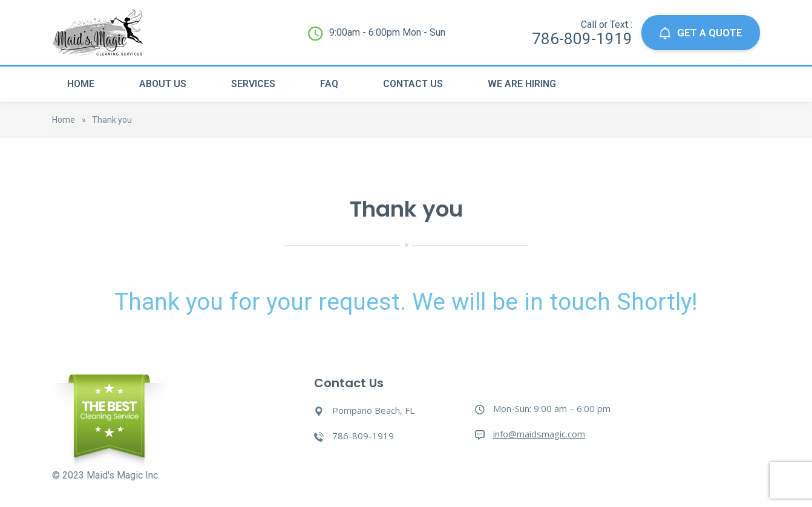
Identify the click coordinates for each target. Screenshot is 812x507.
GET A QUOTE (701, 33)
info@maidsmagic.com (539, 434)
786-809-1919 (582, 39)
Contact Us (413, 84)
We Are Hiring (522, 84)
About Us (163, 84)
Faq (329, 84)
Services (253, 84)
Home (81, 84)
